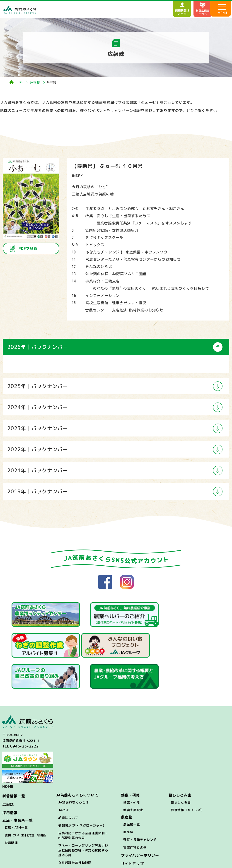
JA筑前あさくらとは (74, 768)
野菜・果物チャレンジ (140, 805)
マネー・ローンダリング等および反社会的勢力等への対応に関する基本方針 (83, 816)
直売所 (128, 797)
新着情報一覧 (14, 762)
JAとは (64, 775)
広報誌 (35, 82)
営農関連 (11, 808)
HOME (19, 82)
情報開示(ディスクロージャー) (81, 791)
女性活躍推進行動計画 (75, 828)
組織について (68, 783)
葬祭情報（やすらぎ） (187, 775)
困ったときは (68, 836)
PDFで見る (28, 248)
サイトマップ (132, 829)
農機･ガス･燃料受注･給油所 (25, 801)
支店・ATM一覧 (16, 793)
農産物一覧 (132, 790)
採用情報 (10, 778)
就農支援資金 (133, 775)
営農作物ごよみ (135, 813)
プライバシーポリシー (140, 821)
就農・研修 (132, 768)
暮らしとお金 (181, 768)
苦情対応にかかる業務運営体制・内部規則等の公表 (83, 801)
